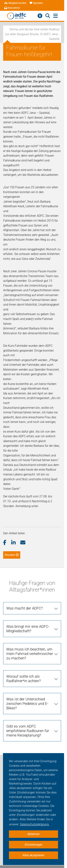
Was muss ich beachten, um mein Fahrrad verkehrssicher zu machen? (30, 654)
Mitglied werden (15, 3)
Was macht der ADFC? (25, 608)
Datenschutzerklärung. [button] (35, 824)
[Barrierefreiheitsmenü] (40, 16)
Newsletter (12, 8)
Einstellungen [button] (34, 845)
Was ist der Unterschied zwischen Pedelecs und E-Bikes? (27, 704)
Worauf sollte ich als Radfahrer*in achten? (24, 679)
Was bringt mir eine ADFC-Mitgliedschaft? (28, 629)
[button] (7, 543)
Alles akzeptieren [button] (33, 855)
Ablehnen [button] (33, 834)
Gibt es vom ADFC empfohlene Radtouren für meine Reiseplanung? (28, 731)
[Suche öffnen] (48, 16)
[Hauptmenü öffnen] (56, 16)
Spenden (36, 3)
